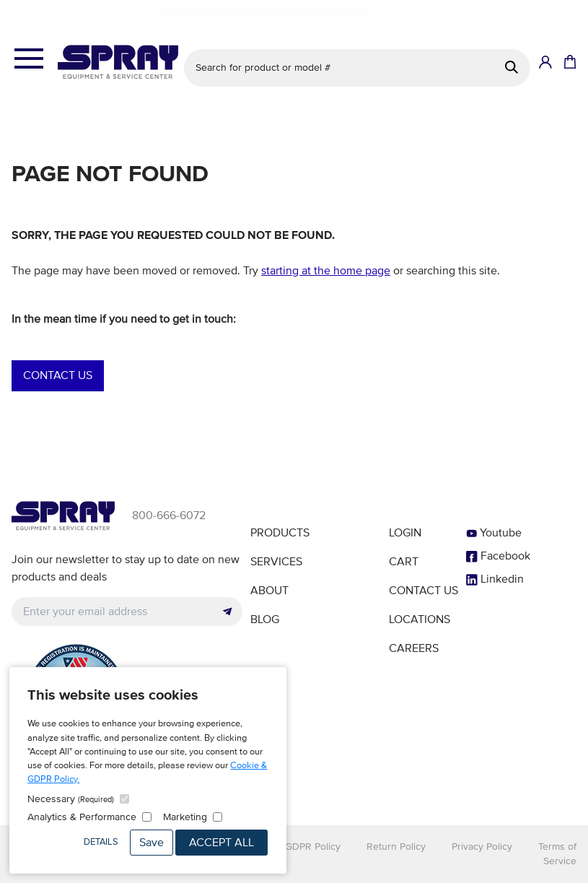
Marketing (185, 817)
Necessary (71, 799)
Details (101, 842)
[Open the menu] (29, 59)
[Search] (512, 68)
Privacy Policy (482, 847)
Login (405, 533)
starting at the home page (326, 271)
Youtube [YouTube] (494, 533)
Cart (404, 562)
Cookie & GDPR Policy (291, 847)
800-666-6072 (169, 516)
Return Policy (396, 847)
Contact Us (58, 375)
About (269, 591)
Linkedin (495, 579)
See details (394, 12)
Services (276, 562)
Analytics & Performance (82, 817)
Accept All (221, 843)
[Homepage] (118, 62)
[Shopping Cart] (569, 62)
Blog (265, 619)
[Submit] (227, 612)
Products (280, 533)
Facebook (498, 556)
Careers (414, 648)
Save (152, 843)
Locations (420, 619)
